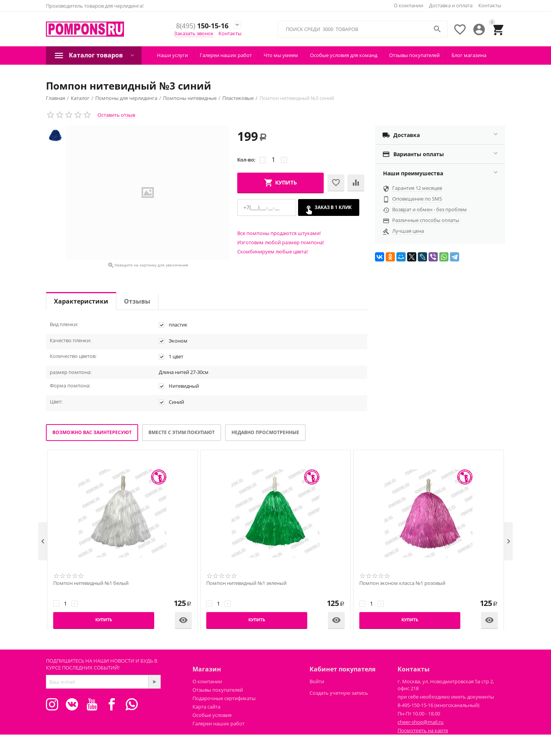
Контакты (490, 5)
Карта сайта (206, 707)
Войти (317, 681)
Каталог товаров (96, 55)
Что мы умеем (281, 55)
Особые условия (212, 715)
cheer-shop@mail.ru (421, 722)
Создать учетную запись (339, 693)
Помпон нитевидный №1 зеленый (246, 583)
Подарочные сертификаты (224, 698)
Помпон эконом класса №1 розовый (402, 583)
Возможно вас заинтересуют (92, 432)
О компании (408, 5)
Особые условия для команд (344, 55)
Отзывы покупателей (414, 55)
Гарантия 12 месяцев (417, 188)
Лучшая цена (408, 231)
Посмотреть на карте (423, 730)
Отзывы (137, 301)
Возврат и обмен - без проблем (430, 209)
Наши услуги (172, 55)
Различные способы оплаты (426, 220)
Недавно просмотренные (265, 432)
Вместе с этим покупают (182, 432)
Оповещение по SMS (417, 199)
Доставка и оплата (451, 5)
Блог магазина (469, 55)
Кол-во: (246, 160)
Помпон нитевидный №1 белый (91, 583)
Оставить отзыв (116, 115)
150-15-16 (200, 26)
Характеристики (81, 301)
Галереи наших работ (226, 55)
